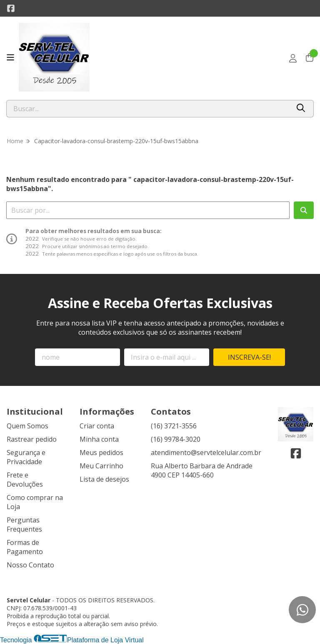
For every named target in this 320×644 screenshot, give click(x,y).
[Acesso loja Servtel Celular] (293, 58)
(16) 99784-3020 (176, 439)
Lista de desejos (104, 479)
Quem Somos (27, 426)
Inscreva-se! (249, 357)
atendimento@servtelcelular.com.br (206, 453)
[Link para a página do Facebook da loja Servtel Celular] (11, 8)
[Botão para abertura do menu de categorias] (10, 57)
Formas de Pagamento (25, 547)
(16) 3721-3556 (174, 426)
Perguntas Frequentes (24, 525)
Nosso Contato (30, 565)
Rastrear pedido (32, 439)
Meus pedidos (101, 453)
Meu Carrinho (101, 466)
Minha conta (99, 439)
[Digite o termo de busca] (148, 109)
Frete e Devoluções (25, 480)
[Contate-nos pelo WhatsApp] (302, 610)
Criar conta (97, 426)
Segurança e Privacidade (26, 457)
